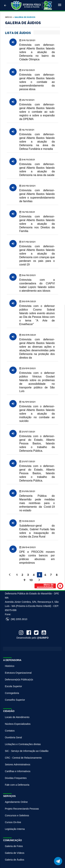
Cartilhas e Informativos (18, 771)
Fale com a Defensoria (17, 785)
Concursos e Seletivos (17, 815)
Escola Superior (13, 686)
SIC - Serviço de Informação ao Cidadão (27, 751)
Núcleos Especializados (18, 724)
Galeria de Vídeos (15, 853)
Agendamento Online (16, 802)
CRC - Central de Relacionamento (23, 758)
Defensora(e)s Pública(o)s (19, 680)
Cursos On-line (13, 822)
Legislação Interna (15, 829)
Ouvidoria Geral (13, 737)
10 (31, 580)
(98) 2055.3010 (16, 619)
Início (8, 17)
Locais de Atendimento (17, 717)
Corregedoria (12, 693)
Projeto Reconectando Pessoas (22, 809)
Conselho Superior (15, 700)
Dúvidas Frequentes (16, 778)
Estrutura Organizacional (18, 673)
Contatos (10, 731)
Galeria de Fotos (14, 846)
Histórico (10, 666)
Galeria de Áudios (25, 17)
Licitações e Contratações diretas (23, 744)
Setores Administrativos (18, 764)
